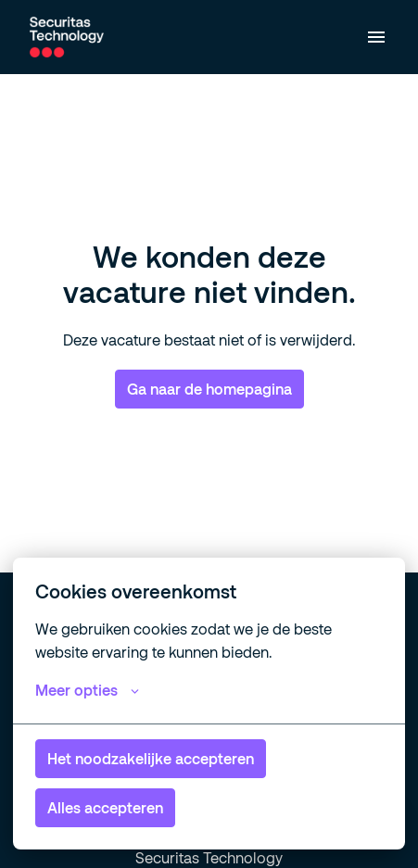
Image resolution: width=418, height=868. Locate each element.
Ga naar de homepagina (209, 389)
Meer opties (87, 690)
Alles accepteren (105, 807)
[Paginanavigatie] (376, 37)
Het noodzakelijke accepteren (151, 758)
